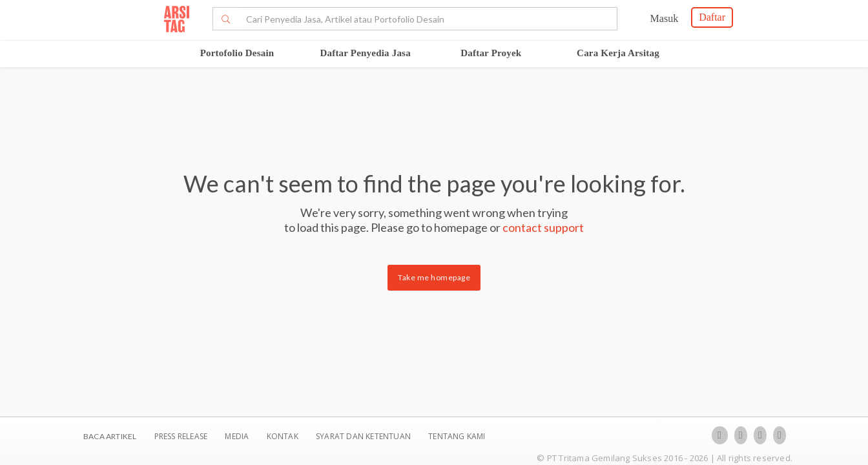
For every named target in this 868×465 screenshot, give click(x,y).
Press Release (181, 436)
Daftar (712, 17)
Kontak (284, 436)
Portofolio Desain (237, 53)
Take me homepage (434, 277)
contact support (543, 227)
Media (238, 436)
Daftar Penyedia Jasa (365, 53)
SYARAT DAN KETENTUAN (364, 436)
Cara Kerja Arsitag (618, 53)
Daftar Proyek (491, 53)
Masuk (665, 18)
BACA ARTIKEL (110, 436)
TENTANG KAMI (457, 436)
